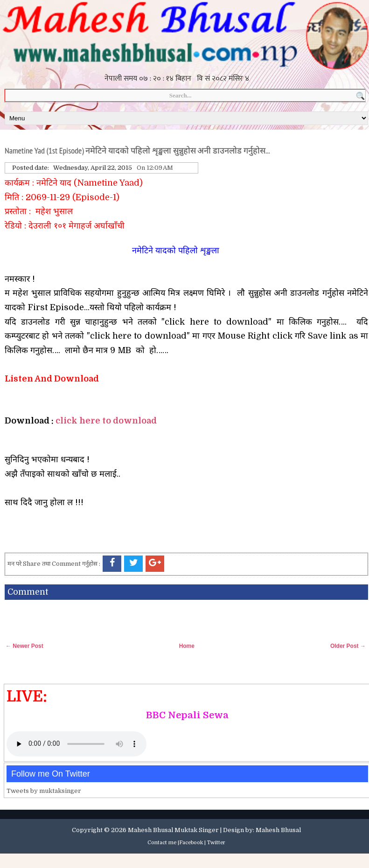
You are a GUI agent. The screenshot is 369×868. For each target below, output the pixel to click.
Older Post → (348, 646)
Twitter (216, 843)
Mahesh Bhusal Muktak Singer (173, 830)
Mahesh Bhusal (278, 830)
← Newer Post (24, 646)
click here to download (106, 421)
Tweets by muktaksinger (44, 791)
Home (187, 646)
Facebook (191, 843)
